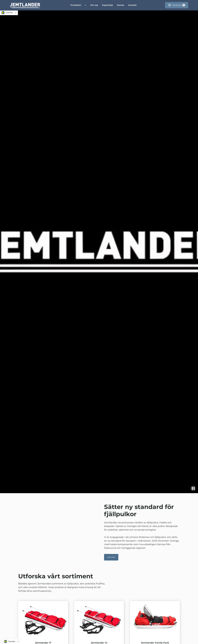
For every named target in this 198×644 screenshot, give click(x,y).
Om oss (94, 5)
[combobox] (9, 13)
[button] (77, 5)
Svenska (7, 13)
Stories (121, 5)
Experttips (107, 5)
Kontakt (132, 5)
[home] (25, 5)
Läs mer (111, 557)
